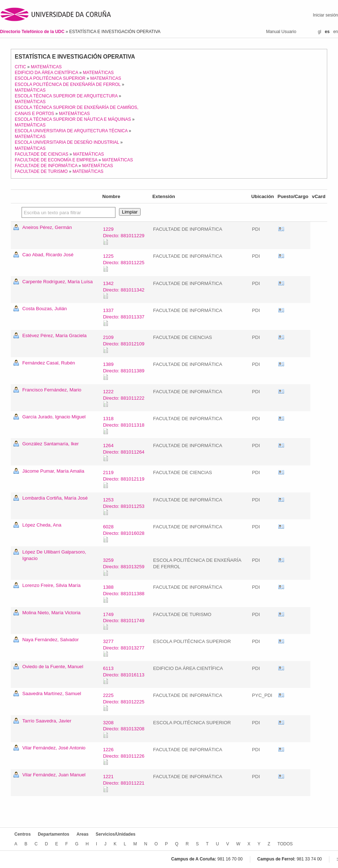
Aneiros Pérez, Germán (47, 227)
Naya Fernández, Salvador (51, 640)
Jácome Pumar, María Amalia (53, 471)
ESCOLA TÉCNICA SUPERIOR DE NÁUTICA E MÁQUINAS (73, 119)
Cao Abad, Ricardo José (48, 255)
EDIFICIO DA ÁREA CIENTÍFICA (46, 73)
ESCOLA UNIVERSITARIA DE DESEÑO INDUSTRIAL (67, 142)
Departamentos (53, 834)
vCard (281, 229)
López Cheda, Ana (42, 525)
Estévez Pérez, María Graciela (54, 336)
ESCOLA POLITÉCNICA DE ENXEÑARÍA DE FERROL (68, 84)
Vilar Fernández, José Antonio (54, 748)
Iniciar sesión (325, 15)
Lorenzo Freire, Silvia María (51, 585)
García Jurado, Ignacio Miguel (54, 417)
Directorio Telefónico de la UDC (33, 32)
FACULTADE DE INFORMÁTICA (46, 166)
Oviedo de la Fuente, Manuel (53, 667)
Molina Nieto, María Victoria (51, 613)
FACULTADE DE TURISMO (41, 171)
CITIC (20, 67)
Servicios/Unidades (116, 834)
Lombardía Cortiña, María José (55, 498)
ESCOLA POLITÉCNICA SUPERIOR (50, 78)
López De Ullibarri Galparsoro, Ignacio (54, 555)
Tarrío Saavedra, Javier (47, 721)
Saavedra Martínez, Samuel (52, 694)
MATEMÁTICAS (46, 67)
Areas (83, 834)
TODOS (285, 844)
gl (319, 32)
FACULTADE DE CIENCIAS (42, 154)
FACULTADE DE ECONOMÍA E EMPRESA (56, 160)
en (336, 32)
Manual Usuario (281, 32)
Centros (22, 834)
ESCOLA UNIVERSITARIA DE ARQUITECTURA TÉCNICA (71, 131)
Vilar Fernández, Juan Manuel (54, 775)
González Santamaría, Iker (51, 444)
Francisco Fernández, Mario (52, 390)
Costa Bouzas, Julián (45, 309)
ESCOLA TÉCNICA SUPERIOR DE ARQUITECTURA (66, 96)
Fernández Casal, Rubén (49, 363)
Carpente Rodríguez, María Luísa (58, 282)
